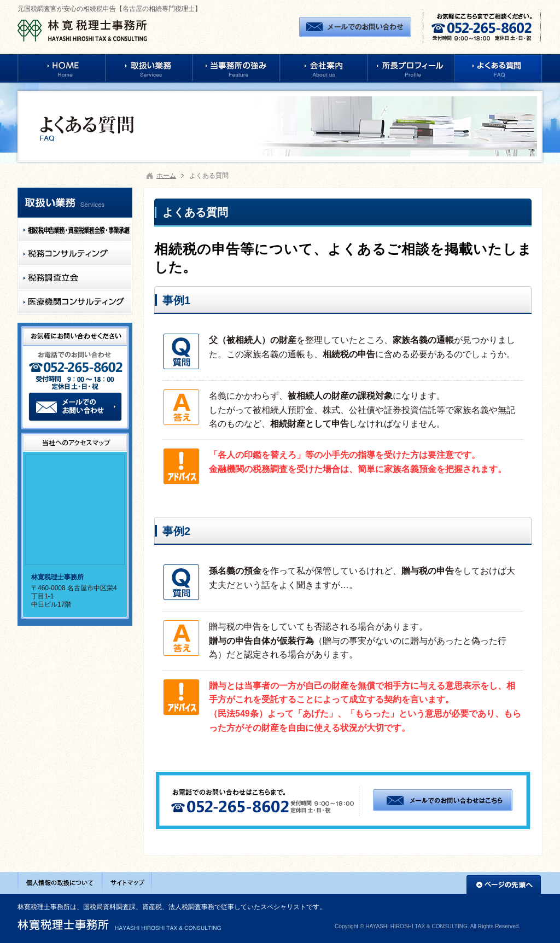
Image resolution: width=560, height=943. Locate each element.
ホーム (166, 176)
